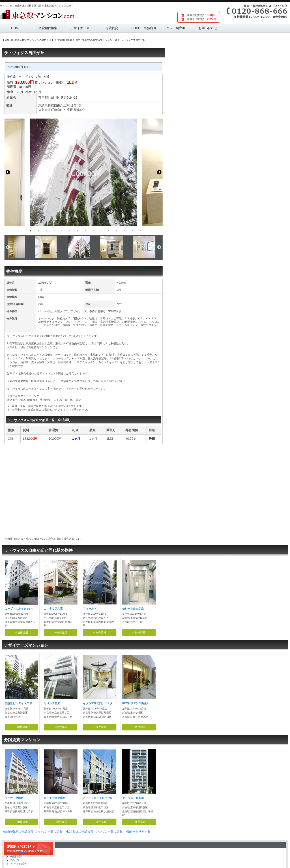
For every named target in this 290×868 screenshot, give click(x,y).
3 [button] (46, 231)
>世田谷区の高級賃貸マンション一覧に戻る (94, 831)
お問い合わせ (208, 28)
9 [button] (93, 231)
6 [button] (70, 231)
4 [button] (54, 231)
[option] (84, 172)
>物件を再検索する (138, 831)
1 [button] (30, 231)
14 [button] (132, 231)
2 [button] (38, 231)
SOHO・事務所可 (144, 28)
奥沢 (63, 98)
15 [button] (140, 231)
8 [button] (85, 231)
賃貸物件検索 (48, 28)
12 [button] (117, 231)
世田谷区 (54, 98)
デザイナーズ (80, 28)
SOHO (15, 860)
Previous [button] (8, 172)
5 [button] (62, 231)
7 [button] (77, 231)
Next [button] (159, 172)
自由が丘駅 (62, 105)
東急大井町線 (48, 110)
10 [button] (101, 231)
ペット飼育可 (176, 28)
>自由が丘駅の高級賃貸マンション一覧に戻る (32, 831)
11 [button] (109, 231)
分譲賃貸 (112, 28)
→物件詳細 (21, 632)
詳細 (152, 439)
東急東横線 (46, 105)
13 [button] (125, 231)
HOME (16, 28)
